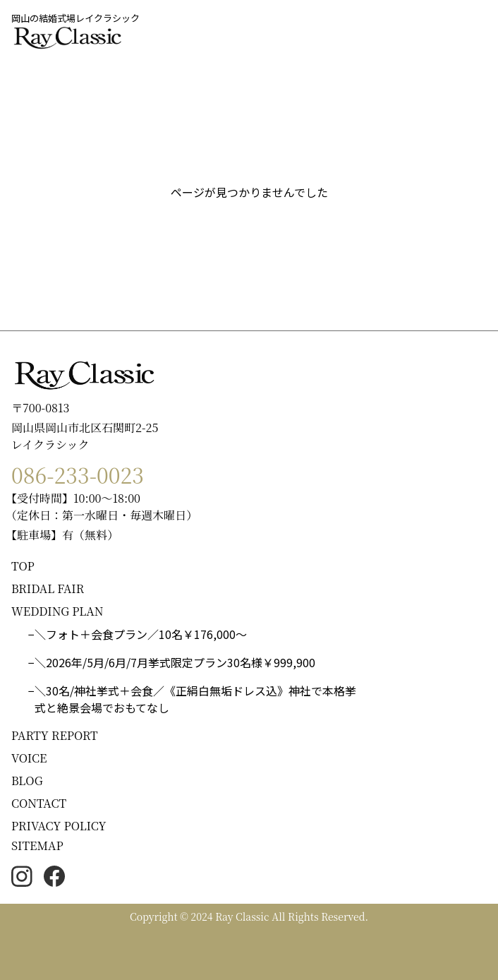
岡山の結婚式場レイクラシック (75, 18)
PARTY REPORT (55, 735)
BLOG (27, 781)
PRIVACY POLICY (59, 826)
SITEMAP (37, 845)
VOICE (29, 758)
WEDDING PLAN (57, 611)
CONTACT (39, 803)
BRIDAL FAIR (48, 588)
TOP (23, 566)
